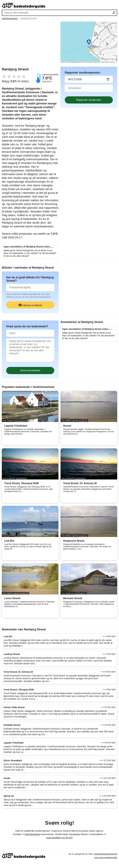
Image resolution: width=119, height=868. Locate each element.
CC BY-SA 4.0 (21, 478)
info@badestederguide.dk (106, 854)
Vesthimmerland (10, 18)
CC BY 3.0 (83, 421)
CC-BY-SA (67, 838)
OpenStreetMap (32, 834)
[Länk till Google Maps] (89, 42)
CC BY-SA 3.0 (20, 421)
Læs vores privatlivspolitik (106, 858)
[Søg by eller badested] (114, 13)
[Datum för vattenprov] (89, 79)
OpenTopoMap (53, 838)
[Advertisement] (30, 43)
